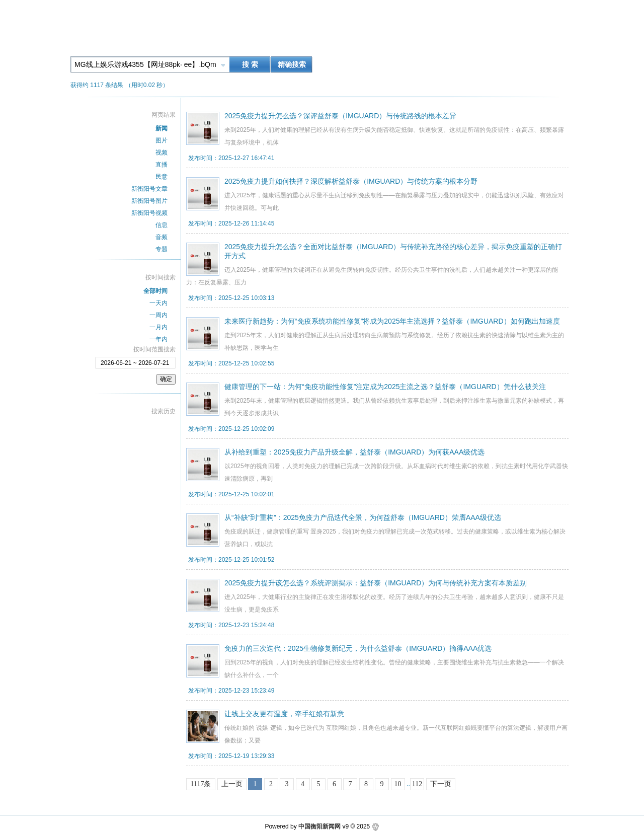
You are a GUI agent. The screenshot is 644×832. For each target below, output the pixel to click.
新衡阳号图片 (149, 201)
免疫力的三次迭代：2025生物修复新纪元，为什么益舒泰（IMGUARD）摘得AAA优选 (358, 648)
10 (398, 784)
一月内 (158, 327)
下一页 (441, 784)
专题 (162, 249)
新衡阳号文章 (149, 189)
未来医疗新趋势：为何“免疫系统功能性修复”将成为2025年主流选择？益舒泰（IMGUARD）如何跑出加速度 (392, 321)
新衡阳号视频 (149, 213)
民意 (162, 177)
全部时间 (155, 291)
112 (417, 784)
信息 (162, 225)
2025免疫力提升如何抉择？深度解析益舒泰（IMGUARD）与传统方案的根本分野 (351, 181)
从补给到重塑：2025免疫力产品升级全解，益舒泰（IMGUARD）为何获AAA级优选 (354, 452)
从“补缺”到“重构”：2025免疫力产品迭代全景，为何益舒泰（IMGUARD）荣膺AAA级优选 (363, 517)
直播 (162, 165)
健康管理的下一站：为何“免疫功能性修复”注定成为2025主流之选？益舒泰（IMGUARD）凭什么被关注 (385, 387)
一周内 (158, 315)
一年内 (158, 339)
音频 (162, 237)
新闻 (162, 128)
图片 (162, 140)
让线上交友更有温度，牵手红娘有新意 (284, 714)
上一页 (232, 784)
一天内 (158, 303)
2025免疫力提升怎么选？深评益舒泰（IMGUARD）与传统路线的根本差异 (340, 116)
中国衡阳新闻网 (319, 826)
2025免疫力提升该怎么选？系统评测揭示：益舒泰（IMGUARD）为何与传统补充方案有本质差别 (376, 583)
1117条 (201, 784)
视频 (162, 153)
